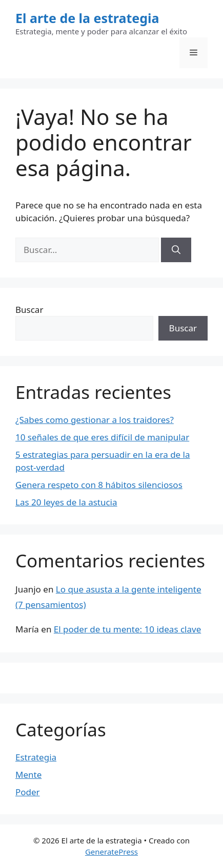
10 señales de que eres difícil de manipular (102, 437)
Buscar (29, 310)
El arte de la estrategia (87, 18)
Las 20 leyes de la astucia (66, 502)
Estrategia (36, 757)
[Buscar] (176, 250)
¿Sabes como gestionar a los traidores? (95, 420)
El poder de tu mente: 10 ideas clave (127, 629)
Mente (28, 775)
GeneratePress (111, 852)
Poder (28, 792)
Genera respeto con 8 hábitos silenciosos (99, 485)
